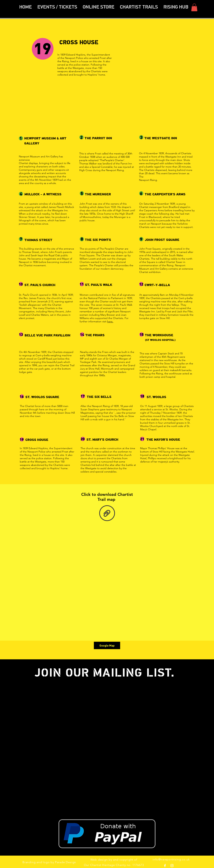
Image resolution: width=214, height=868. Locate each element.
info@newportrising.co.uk (171, 859)
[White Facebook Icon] (165, 866)
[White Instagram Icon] (172, 866)
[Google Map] (107, 645)
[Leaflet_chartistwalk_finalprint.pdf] (107, 514)
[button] (139, 7)
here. (110, 321)
